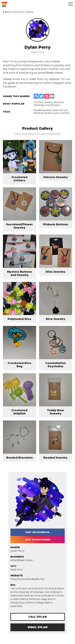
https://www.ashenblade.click (28, 579)
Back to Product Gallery (18, 12)
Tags (7, 112)
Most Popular (14, 104)
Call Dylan (37, 617)
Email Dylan (38, 627)
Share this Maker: (16, 96)
